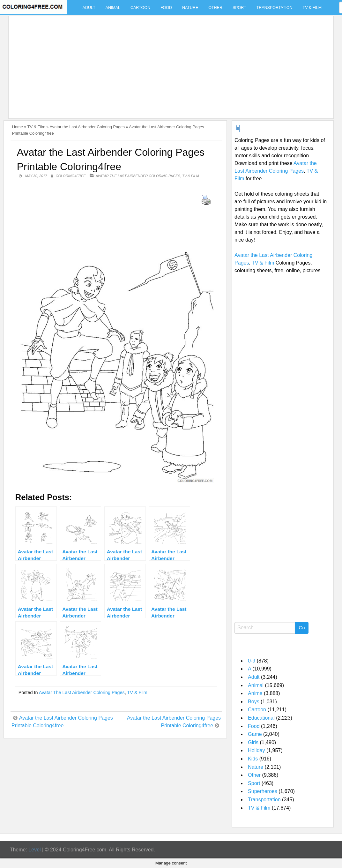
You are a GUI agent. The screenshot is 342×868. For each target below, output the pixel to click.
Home (18, 127)
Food (166, 8)
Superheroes (263, 791)
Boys (254, 702)
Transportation (275, 8)
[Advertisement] (170, 64)
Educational (261, 718)
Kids (253, 759)
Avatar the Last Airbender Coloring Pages (87, 127)
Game (255, 734)
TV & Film (312, 8)
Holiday (256, 750)
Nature (190, 8)
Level (34, 850)
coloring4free (71, 176)
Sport (239, 8)
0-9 (252, 661)
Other (215, 8)
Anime (255, 693)
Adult (89, 8)
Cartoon (140, 8)
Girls (253, 742)
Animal (113, 8)
